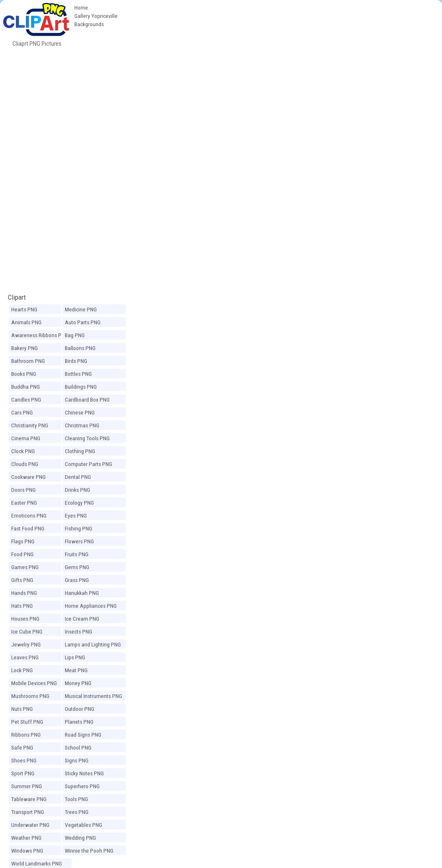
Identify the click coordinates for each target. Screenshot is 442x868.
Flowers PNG (79, 541)
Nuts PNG (22, 709)
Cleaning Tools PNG (87, 438)
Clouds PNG (25, 464)
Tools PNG (76, 799)
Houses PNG (25, 619)
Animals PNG (26, 322)
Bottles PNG (78, 374)
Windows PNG (27, 851)
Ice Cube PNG (27, 631)
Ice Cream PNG (82, 619)
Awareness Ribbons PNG (40, 335)
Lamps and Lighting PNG (93, 644)
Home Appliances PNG (91, 606)
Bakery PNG (25, 348)
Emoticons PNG (29, 515)
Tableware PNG (29, 799)
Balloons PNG (80, 348)
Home (81, 7)
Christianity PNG (30, 425)
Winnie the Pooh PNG (89, 851)
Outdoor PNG (80, 709)
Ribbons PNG (26, 735)
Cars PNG (22, 412)
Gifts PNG (22, 580)
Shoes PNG (24, 760)
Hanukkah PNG (82, 593)
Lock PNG (22, 670)
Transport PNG (28, 812)
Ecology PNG (79, 503)
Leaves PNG (25, 657)
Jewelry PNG (26, 644)
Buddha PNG (26, 387)
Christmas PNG (82, 425)
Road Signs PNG (83, 735)
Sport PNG (23, 773)
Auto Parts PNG (83, 322)
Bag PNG (75, 335)
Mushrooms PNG (30, 696)
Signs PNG (77, 760)
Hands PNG (24, 593)
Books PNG (24, 374)
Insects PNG (79, 631)
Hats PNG (22, 606)
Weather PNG (26, 838)
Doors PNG (23, 490)
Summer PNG (27, 786)
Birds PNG (76, 361)
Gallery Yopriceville (96, 16)
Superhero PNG (82, 786)
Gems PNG (77, 567)
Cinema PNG (26, 438)
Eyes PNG (76, 515)
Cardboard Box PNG (87, 399)
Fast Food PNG (28, 528)
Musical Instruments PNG (93, 696)
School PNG (78, 747)
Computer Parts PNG (88, 464)
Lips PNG (75, 657)
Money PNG (78, 683)
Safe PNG (22, 747)
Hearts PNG (24, 309)
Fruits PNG (77, 554)
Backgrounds (89, 24)
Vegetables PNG (83, 825)
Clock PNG (23, 451)
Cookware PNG (28, 477)
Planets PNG (79, 722)
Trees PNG (77, 812)
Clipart (17, 297)
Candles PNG (26, 399)
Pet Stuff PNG (27, 722)
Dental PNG (78, 477)
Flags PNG (23, 541)
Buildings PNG (81, 387)
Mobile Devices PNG (34, 683)
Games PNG (25, 567)
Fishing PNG (79, 528)
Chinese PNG (80, 412)
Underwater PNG (30, 825)
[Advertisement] (282, 62)
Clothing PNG (80, 451)
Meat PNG (76, 670)
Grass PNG (77, 580)
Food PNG (22, 554)
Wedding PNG (80, 838)
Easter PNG (24, 503)
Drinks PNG (77, 490)
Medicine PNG (81, 309)
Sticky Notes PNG (84, 773)
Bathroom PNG (28, 361)
